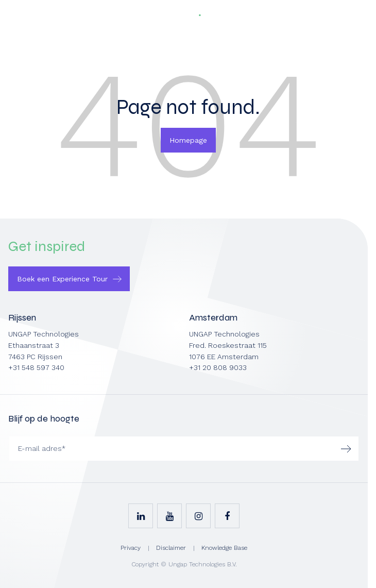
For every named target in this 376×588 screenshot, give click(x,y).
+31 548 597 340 (36, 367)
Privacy (131, 548)
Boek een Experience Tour (62, 279)
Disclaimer (171, 548)
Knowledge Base (224, 548)
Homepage (188, 140)
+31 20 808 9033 (218, 367)
